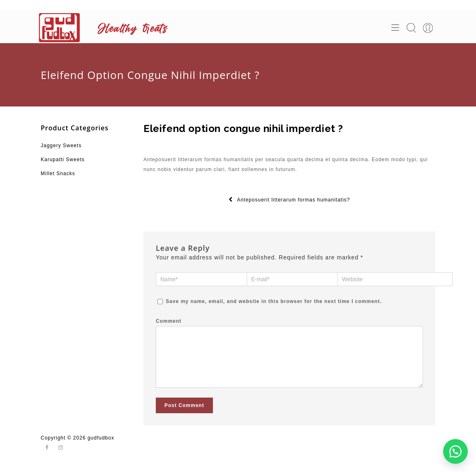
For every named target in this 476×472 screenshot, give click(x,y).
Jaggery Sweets (61, 146)
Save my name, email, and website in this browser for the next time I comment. (274, 301)
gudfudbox (101, 446)
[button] (455, 451)
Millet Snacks (58, 174)
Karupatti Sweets (63, 160)
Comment (169, 321)
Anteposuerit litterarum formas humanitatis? (289, 200)
